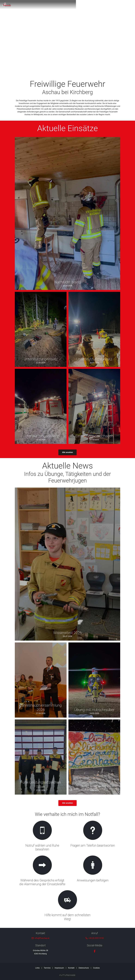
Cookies (96, 968)
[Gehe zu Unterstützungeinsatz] (41, 329)
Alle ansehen (68, 452)
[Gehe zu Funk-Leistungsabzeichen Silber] (41, 757)
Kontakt (71, 968)
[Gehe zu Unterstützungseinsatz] (94, 329)
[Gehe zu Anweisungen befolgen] (93, 871)
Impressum (59, 968)
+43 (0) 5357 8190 (96, 938)
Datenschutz (84, 968)
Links (37, 968)
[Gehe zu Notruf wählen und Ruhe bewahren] (42, 836)
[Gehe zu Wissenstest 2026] (67, 564)
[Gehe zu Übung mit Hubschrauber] (94, 680)
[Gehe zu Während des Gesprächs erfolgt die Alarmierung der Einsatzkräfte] (42, 871)
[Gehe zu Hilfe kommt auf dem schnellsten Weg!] (67, 906)
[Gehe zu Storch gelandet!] (94, 757)
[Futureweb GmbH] (67, 975)
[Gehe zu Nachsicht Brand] (67, 213)
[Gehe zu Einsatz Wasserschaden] (94, 406)
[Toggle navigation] (119, 5)
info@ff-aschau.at (42, 938)
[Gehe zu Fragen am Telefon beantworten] (93, 836)
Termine (47, 968)
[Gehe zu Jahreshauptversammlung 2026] (41, 680)
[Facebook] (95, 951)
